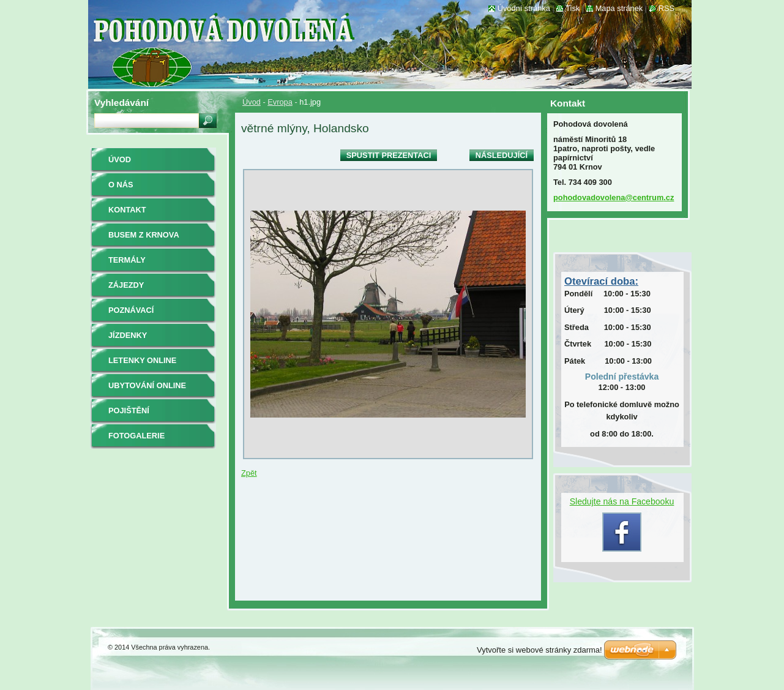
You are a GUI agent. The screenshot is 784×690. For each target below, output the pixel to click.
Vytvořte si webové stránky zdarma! (539, 650)
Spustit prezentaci (389, 155)
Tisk (573, 8)
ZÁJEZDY (126, 285)
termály (127, 260)
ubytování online (147, 385)
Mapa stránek (619, 8)
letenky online (142, 360)
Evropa (280, 102)
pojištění (129, 411)
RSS (666, 8)
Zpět (249, 473)
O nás (121, 185)
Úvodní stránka (524, 8)
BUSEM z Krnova (144, 235)
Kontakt (127, 210)
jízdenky (128, 335)
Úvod (252, 102)
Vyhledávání (121, 103)
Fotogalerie (136, 436)
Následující (502, 155)
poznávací (131, 310)
